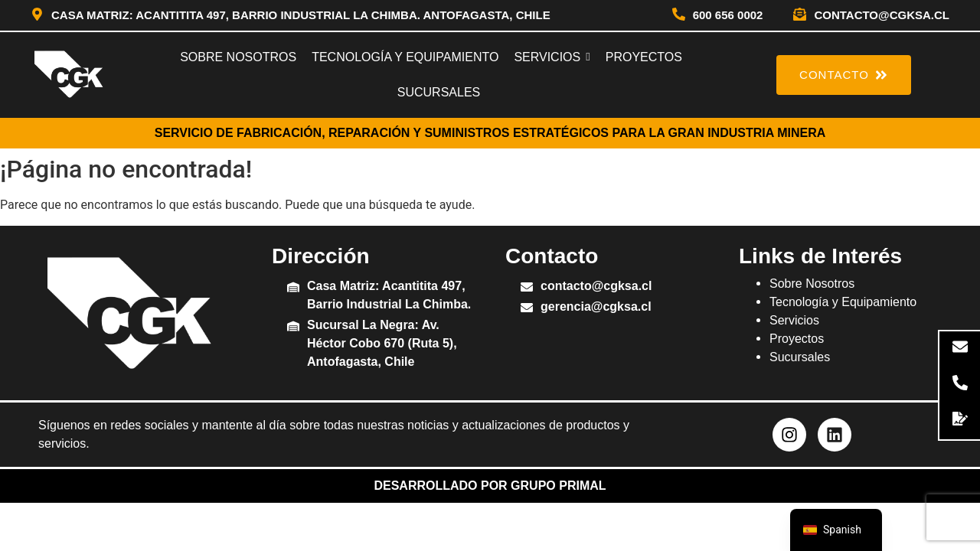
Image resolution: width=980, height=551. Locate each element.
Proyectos (797, 339)
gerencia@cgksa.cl (596, 306)
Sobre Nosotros (812, 284)
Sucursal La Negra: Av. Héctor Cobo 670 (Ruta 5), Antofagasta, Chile (382, 343)
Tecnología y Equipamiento (843, 302)
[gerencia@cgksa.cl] (527, 309)
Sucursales (800, 357)
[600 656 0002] (679, 15)
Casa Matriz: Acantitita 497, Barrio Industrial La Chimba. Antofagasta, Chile (301, 15)
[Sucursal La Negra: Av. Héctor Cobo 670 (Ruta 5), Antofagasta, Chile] (293, 327)
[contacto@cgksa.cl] (800, 15)
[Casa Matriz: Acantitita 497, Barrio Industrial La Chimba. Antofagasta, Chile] (37, 15)
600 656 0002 (728, 15)
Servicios (794, 320)
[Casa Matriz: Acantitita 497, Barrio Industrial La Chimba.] (293, 288)
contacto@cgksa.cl (882, 15)
